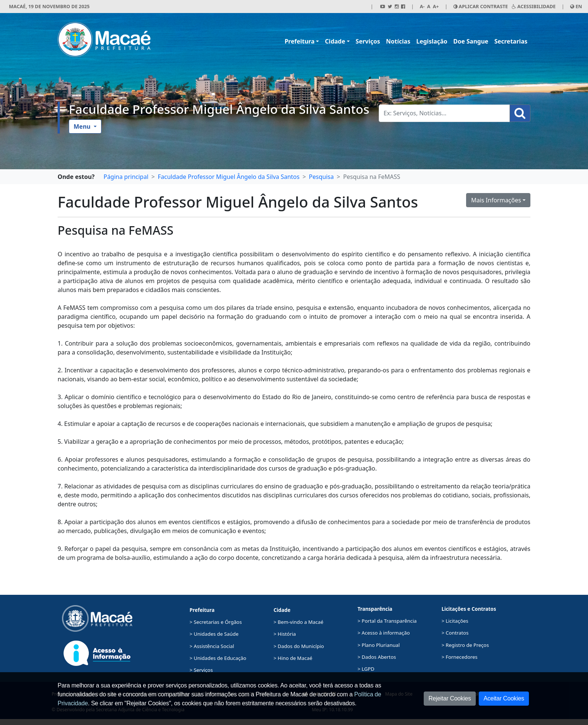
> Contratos (455, 633)
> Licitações (455, 621)
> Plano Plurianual (379, 645)
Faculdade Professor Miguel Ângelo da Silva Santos (219, 109)
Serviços (368, 41)
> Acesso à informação (384, 633)
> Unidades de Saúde (214, 634)
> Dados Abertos (377, 657)
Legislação (432, 41)
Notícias (398, 41)
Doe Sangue (471, 41)
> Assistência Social (212, 646)
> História (285, 634)
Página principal (126, 177)
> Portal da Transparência (387, 621)
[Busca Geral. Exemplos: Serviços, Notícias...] (444, 113)
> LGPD (366, 669)
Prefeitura (300, 41)
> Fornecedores (460, 657)
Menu (83, 126)
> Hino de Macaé (293, 658)
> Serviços (201, 670)
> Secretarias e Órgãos (216, 622)
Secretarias (511, 41)
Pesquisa (321, 177)
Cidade (335, 41)
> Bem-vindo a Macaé (298, 622)
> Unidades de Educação (218, 658)
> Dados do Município (299, 646)
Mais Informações (496, 200)
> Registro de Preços (465, 645)
